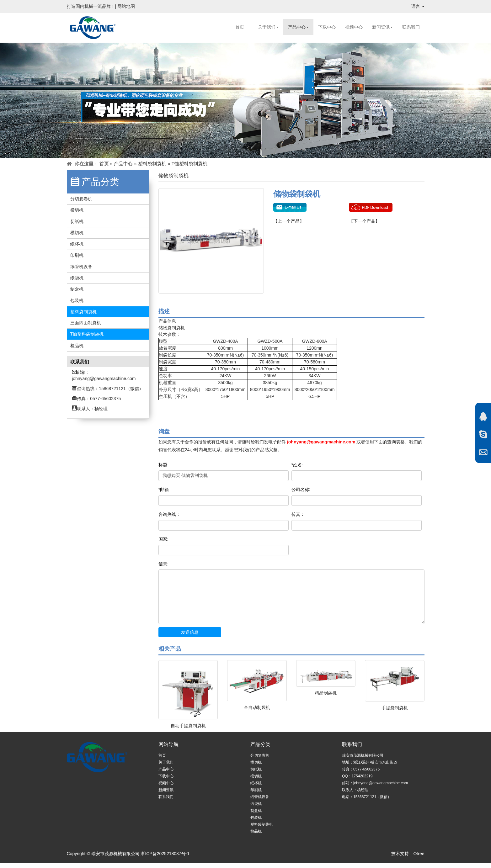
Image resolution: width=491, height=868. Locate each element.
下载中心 (327, 27)
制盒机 (77, 289)
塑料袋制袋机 (152, 164)
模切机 (77, 233)
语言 (418, 6)
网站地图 (126, 6)
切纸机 (77, 221)
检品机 (77, 346)
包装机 (77, 300)
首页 (240, 27)
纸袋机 (77, 278)
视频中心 (354, 27)
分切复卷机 (81, 199)
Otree (419, 854)
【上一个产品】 (289, 221)
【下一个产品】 (364, 221)
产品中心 (298, 27)
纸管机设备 (81, 267)
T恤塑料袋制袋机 (189, 164)
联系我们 (411, 27)
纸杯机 (77, 244)
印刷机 (77, 255)
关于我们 (268, 27)
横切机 (77, 210)
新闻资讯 (382, 27)
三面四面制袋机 (86, 323)
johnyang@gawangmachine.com (104, 378)
